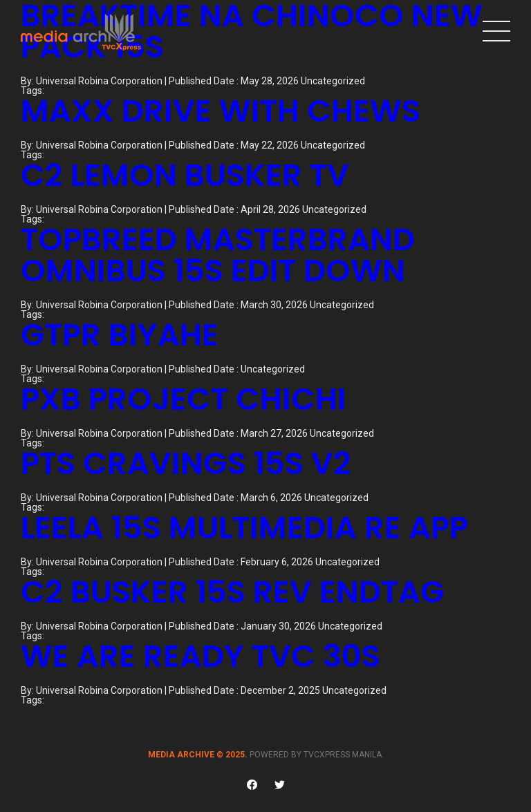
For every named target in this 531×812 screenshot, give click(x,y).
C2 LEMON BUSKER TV (185, 175)
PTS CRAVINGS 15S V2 (186, 463)
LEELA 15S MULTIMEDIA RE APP (244, 528)
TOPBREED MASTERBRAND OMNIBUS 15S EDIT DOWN (218, 255)
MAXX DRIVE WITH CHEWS (221, 111)
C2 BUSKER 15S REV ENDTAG (233, 592)
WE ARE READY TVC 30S (201, 656)
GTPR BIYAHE (120, 335)
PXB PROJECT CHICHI (184, 399)
